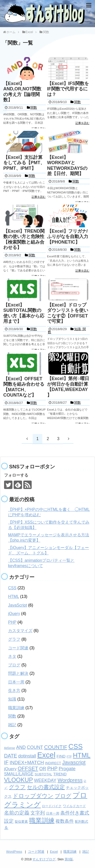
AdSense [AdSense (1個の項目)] (9, 748)
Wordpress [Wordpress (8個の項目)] (70, 780)
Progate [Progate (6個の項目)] (67, 769)
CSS (12, 588)
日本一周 (16, 682)
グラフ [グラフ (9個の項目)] (17, 787)
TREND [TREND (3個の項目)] (60, 774)
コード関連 (18, 648)
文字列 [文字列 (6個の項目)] (38, 813)
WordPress (14, 852)
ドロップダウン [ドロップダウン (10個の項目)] (33, 796)
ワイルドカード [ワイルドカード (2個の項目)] (74, 806)
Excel (54, 852)
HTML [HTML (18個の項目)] (82, 755)
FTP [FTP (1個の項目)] (69, 757)
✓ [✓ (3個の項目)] (6, 787)
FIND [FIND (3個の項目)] (61, 756)
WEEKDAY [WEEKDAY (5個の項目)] (45, 780)
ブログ (14, 665)
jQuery (14, 614)
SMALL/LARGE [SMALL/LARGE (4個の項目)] (19, 774)
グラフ (14, 639)
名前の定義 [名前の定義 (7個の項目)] (17, 813)
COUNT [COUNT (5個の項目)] (35, 747)
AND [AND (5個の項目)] (21, 747)
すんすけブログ (44, 859)
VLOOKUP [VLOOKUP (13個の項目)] (18, 780)
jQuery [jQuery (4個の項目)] (10, 769)
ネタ (12, 656)
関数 (12, 716)
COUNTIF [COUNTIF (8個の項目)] (56, 747)
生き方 (14, 690)
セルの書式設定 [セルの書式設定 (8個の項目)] (46, 787)
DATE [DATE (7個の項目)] (11, 756)
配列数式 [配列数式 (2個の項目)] (82, 822)
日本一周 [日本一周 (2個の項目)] (53, 813)
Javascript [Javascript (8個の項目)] (74, 762)
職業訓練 (16, 708)
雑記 (12, 725)
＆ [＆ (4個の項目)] (6, 828)
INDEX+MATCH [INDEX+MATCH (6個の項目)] (27, 762)
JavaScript (18, 605)
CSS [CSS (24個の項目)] (75, 746)
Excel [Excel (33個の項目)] (46, 755)
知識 (12, 699)
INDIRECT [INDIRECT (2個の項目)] (53, 763)
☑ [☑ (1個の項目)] (85, 781)
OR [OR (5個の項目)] (43, 769)
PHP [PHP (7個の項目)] (52, 768)
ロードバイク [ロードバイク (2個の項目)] (52, 806)
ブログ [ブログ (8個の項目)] (63, 796)
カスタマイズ (20, 631)
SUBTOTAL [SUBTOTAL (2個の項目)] (43, 774)
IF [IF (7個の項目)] (6, 762)
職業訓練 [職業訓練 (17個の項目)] (42, 820)
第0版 (69, 859)
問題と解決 (18, 673)
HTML (14, 597)
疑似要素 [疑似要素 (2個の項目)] (21, 822)
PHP (12, 622)
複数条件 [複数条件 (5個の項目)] (65, 821)
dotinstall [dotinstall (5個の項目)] (27, 756)
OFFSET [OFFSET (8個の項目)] (28, 768)
